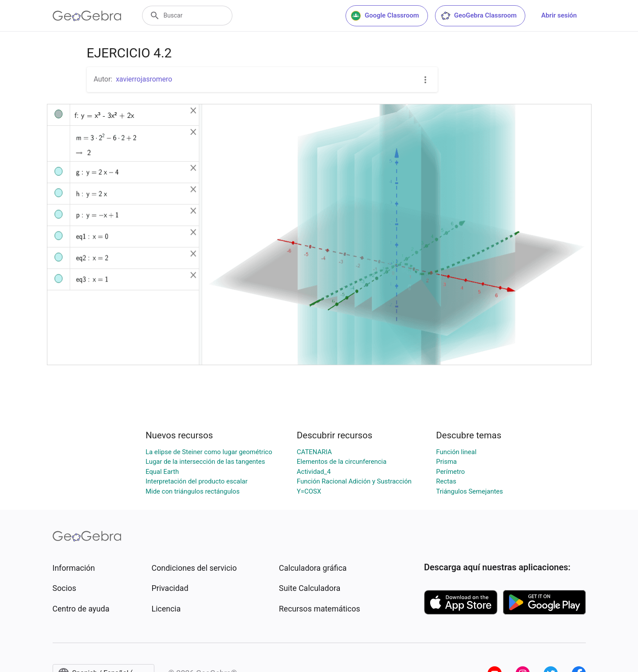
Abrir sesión (559, 15)
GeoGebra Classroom (479, 16)
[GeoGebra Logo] (87, 16)
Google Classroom (385, 16)
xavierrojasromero (144, 79)
